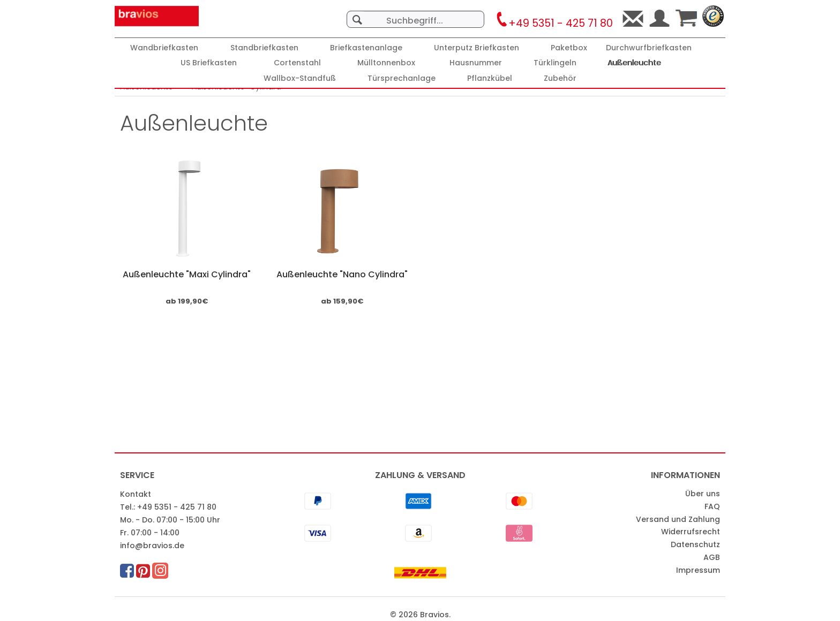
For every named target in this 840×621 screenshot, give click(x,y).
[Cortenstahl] (297, 63)
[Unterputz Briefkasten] (477, 48)
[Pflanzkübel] (490, 78)
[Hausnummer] (476, 63)
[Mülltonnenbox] (386, 63)
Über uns (703, 494)
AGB (712, 557)
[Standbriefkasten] (264, 48)
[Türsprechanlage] (402, 78)
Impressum (698, 570)
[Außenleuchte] (635, 63)
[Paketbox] (569, 48)
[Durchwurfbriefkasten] (649, 48)
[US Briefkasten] (209, 63)
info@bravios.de (152, 546)
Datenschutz (695, 544)
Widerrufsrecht (691, 532)
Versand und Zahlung (678, 519)
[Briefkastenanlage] (366, 48)
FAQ (712, 506)
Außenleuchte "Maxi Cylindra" (187, 274)
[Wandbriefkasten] (164, 48)
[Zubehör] (560, 78)
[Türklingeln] (555, 63)
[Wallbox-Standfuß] (300, 78)
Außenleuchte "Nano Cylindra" (342, 274)
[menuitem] (415, 14)
